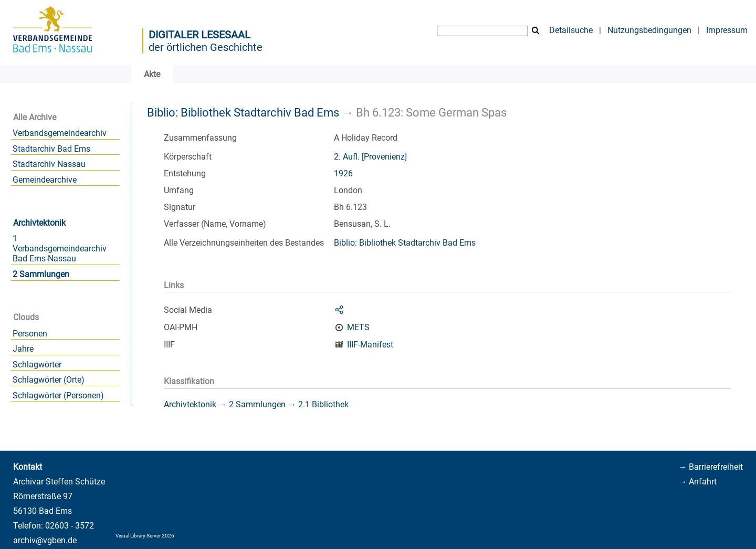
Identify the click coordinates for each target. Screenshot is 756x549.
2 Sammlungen (41, 274)
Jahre (23, 349)
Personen (30, 334)
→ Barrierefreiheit (711, 467)
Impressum (727, 30)
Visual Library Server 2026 (145, 536)
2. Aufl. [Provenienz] (370, 157)
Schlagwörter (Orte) (49, 380)
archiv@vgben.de (45, 540)
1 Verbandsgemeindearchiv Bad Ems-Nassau (60, 249)
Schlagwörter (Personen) (58, 395)
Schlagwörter (37, 365)
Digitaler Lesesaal (199, 35)
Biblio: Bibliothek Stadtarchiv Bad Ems (243, 112)
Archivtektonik (39, 223)
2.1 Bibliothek (323, 404)
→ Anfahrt (697, 482)
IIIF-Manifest (370, 345)
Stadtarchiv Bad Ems (51, 149)
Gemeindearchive (45, 180)
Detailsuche (571, 30)
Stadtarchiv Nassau (49, 164)
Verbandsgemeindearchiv (60, 133)
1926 (343, 173)
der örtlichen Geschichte (206, 47)
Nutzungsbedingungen (649, 30)
